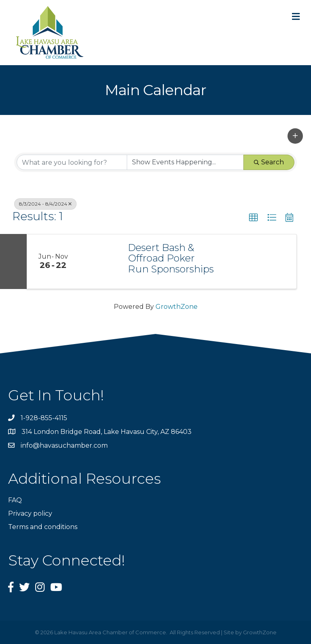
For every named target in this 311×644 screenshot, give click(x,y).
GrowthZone (177, 307)
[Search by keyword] (72, 162)
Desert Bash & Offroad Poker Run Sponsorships (171, 258)
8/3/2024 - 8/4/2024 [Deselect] (45, 204)
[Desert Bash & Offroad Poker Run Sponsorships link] (100, 261)
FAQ (15, 500)
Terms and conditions (43, 527)
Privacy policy (30, 513)
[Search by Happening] (185, 162)
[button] (295, 136)
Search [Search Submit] (269, 162)
